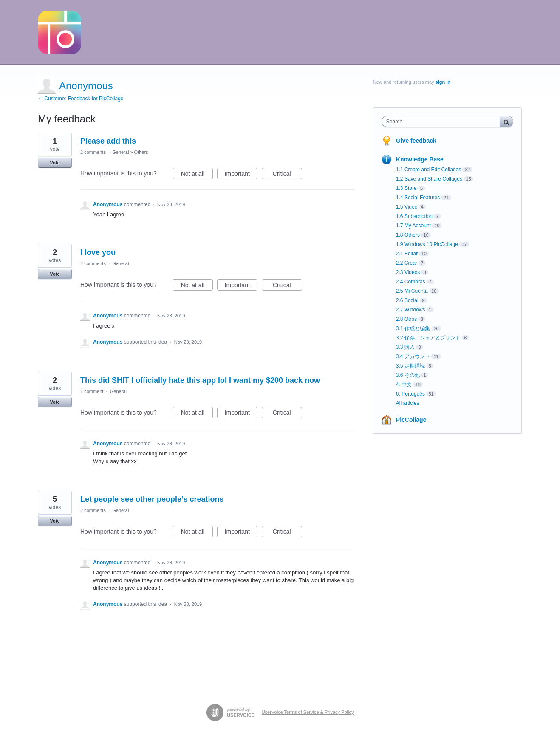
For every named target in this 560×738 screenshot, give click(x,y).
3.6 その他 (408, 375)
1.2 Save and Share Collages (429, 179)
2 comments (93, 152)
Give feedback (416, 141)
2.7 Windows (411, 310)
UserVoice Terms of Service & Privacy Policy (308, 712)
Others (141, 152)
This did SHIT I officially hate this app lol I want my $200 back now (200, 380)
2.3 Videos (408, 272)
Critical (287, 175)
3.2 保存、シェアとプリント (428, 338)
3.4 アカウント (413, 356)
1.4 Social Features (418, 198)
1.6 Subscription (414, 216)
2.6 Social (407, 300)
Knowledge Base (420, 159)
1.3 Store (406, 188)
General (120, 152)
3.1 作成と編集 (413, 328)
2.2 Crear (407, 263)
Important (241, 175)
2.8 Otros (406, 319)
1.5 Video (407, 207)
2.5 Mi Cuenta (412, 291)
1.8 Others (408, 235)
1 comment (92, 391)
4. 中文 (404, 385)
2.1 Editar (407, 254)
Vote (55, 163)
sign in (443, 82)
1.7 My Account (413, 226)
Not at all (197, 175)
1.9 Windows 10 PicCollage (427, 244)
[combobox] (443, 122)
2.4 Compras (411, 282)
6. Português (410, 394)
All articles (408, 403)
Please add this (108, 141)
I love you (98, 252)
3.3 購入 (405, 347)
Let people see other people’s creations (152, 499)
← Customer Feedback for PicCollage (81, 99)
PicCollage (411, 420)
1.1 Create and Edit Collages (428, 170)
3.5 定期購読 (410, 366)
